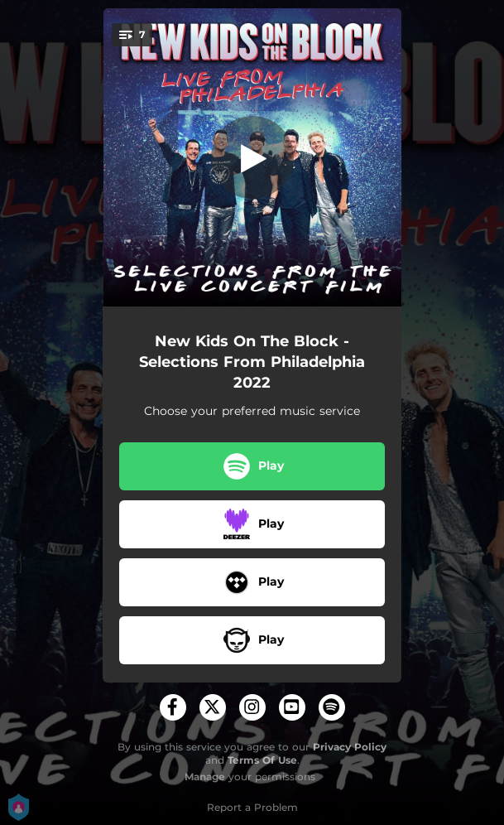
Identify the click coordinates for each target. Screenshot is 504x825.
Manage (205, 777)
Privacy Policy (350, 747)
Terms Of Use (262, 760)
